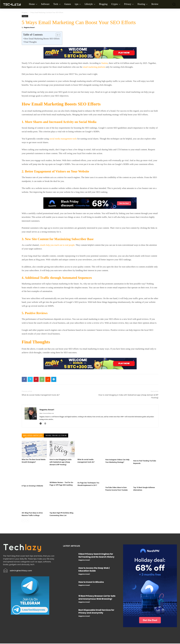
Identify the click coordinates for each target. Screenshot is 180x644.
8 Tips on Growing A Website (32, 488)
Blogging (25, 13)
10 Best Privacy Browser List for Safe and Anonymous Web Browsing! (97, 598)
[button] (172, 4)
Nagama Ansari (29, 27)
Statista (105, 63)
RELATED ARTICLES (33, 435)
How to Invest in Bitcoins (91, 583)
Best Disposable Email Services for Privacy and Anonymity (96, 612)
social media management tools (63, 139)
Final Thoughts (30, 42)
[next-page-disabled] (27, 521)
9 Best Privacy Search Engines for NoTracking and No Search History (96, 556)
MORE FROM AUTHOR (56, 435)
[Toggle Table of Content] (57, 35)
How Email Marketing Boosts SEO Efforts (42, 39)
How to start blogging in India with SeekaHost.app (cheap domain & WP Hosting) (128, 396)
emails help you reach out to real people (57, 245)
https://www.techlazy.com (47, 413)
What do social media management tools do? (41, 395)
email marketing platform (94, 67)
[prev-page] (23, 521)
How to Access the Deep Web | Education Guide (94, 570)
